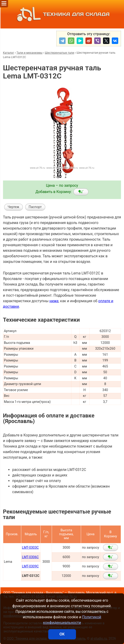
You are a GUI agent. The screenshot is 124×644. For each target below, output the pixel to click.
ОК (62, 634)
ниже (54, 301)
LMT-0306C (30, 557)
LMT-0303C (30, 548)
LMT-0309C (30, 566)
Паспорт (35, 207)
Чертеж (13, 207)
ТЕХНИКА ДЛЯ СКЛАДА (62, 14)
